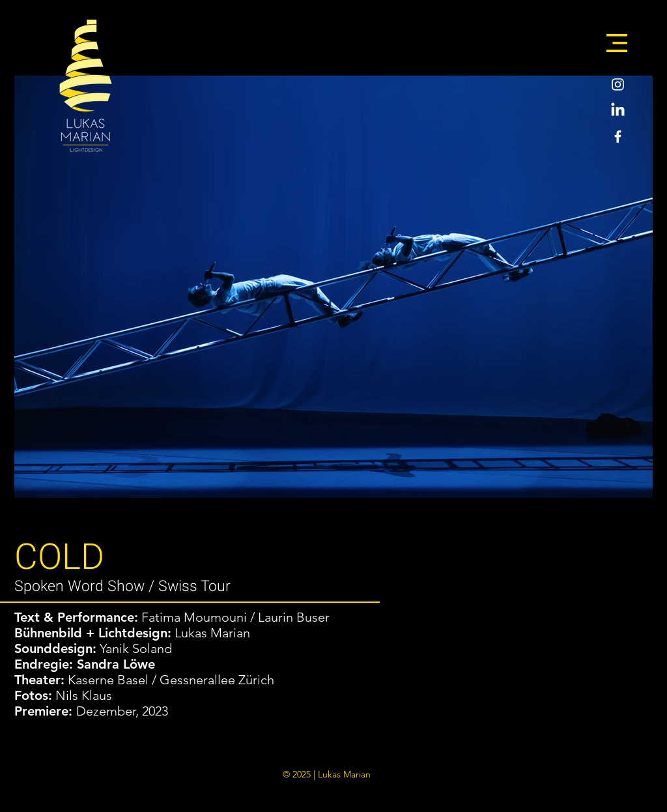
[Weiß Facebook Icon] (618, 137)
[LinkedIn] (618, 110)
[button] (617, 43)
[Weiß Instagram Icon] (618, 84)
